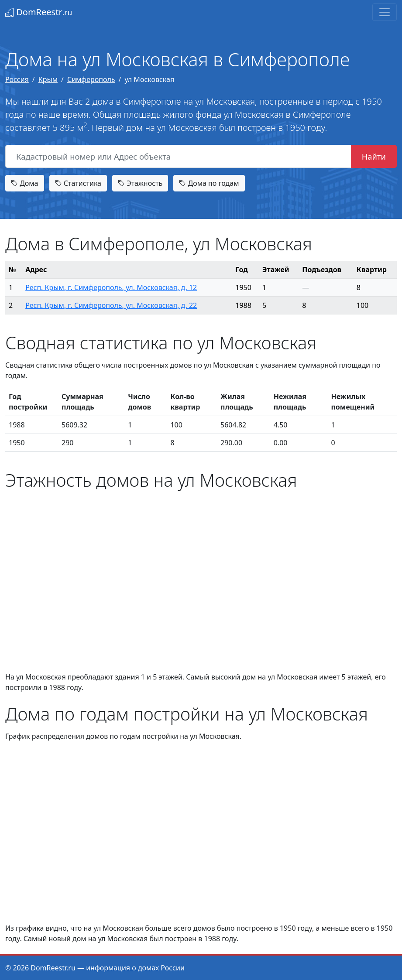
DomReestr (39, 12)
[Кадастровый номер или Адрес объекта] (178, 157)
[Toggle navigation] (385, 12)
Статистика (78, 183)
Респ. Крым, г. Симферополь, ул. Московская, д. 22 (111, 305)
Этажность (140, 183)
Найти (374, 156)
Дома (25, 183)
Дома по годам (209, 183)
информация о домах (122, 968)
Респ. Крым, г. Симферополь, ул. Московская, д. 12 (111, 287)
